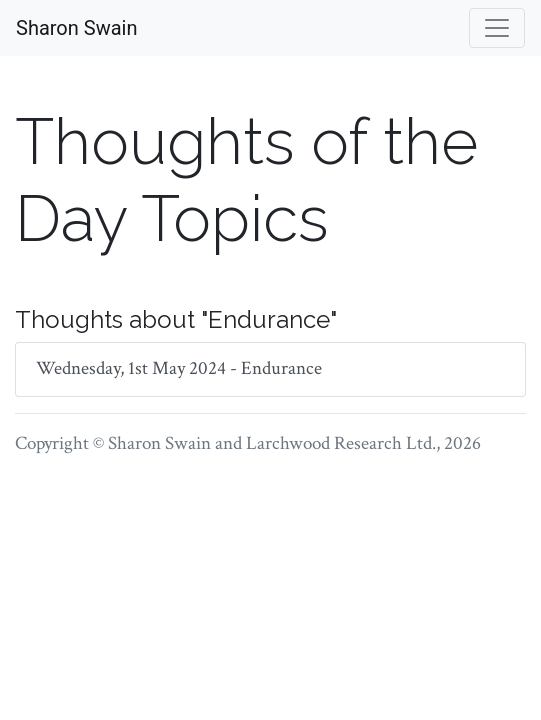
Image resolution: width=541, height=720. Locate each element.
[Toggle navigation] (497, 28)
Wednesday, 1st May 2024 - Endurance (179, 368)
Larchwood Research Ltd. (341, 443)
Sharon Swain (76, 28)
